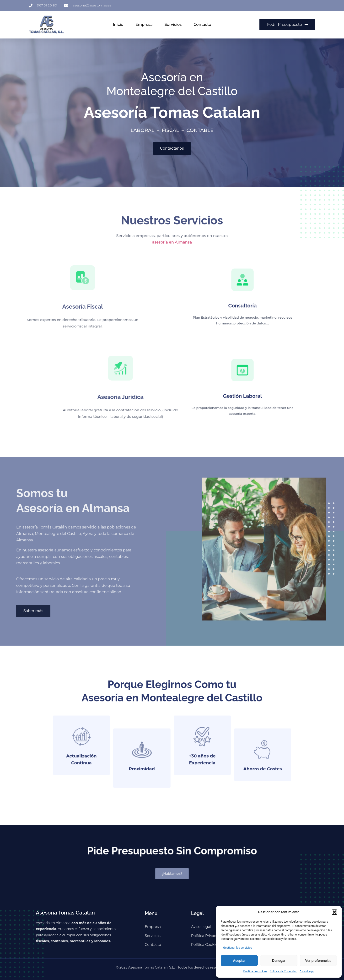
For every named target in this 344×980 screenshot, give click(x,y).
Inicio (118, 24)
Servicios (173, 24)
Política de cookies (255, 971)
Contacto (202, 24)
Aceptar (239, 961)
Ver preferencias (318, 961)
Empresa (144, 24)
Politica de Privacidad (283, 971)
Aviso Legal (307, 971)
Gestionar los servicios (238, 948)
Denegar (279, 961)
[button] (334, 912)
